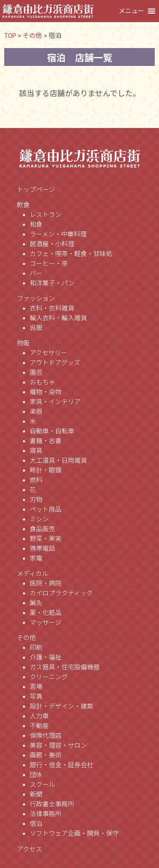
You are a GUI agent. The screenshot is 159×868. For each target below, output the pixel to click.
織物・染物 (46, 392)
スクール (42, 785)
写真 (36, 697)
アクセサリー (49, 353)
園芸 (36, 373)
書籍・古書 (46, 441)
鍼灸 (36, 603)
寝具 (36, 451)
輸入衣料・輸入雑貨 (58, 318)
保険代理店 (46, 736)
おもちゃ (42, 382)
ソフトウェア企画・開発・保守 (74, 834)
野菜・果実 (46, 539)
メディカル (33, 574)
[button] (131, 11)
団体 (36, 775)
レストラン (46, 215)
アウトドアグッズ (55, 363)
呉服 (36, 328)
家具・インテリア (55, 402)
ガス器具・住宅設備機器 (65, 667)
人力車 (39, 716)
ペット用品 (46, 509)
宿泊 (36, 824)
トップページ (36, 190)
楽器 (36, 412)
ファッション (36, 299)
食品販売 (42, 529)
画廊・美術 (46, 755)
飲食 (23, 205)
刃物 (36, 500)
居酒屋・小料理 (52, 244)
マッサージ (46, 623)
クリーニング (49, 677)
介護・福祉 (46, 657)
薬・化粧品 (46, 613)
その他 (26, 638)
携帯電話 (42, 549)
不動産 (39, 726)
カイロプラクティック (61, 593)
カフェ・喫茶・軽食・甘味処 (71, 254)
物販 (23, 343)
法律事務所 (46, 814)
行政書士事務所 (52, 804)
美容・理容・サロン (58, 746)
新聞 (36, 794)
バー (36, 273)
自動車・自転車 (52, 431)
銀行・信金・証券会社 (61, 765)
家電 (36, 558)
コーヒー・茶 (49, 264)
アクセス (29, 849)
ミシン (39, 519)
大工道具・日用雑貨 (58, 461)
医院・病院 (46, 583)
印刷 (36, 648)
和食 (36, 225)
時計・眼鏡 (46, 470)
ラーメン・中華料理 (58, 234)
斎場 (36, 687)
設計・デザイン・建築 (61, 706)
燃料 (36, 480)
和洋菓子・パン (52, 283)
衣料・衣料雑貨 (52, 308)
